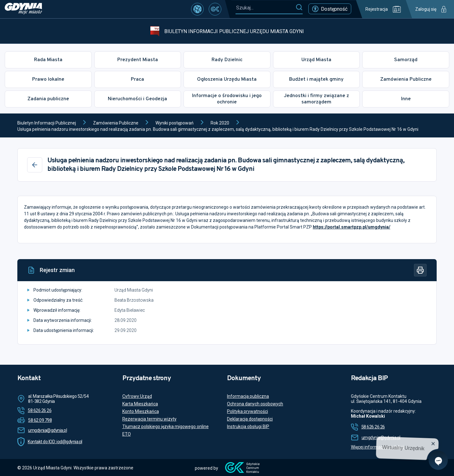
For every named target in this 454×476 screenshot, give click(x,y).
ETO (127, 434)
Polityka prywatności (247, 411)
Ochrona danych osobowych (255, 404)
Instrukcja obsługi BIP (248, 427)
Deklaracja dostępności (250, 419)
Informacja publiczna (248, 396)
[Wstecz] (35, 165)
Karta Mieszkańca (140, 404)
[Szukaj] (299, 8)
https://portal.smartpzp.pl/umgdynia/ (352, 227)
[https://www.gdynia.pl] (23, 9)
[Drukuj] (420, 270)
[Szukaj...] (265, 8)
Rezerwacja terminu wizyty (149, 419)
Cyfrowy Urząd (137, 396)
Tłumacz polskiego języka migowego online (166, 427)
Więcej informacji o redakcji (378, 447)
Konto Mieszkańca (141, 411)
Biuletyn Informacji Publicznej (47, 123)
